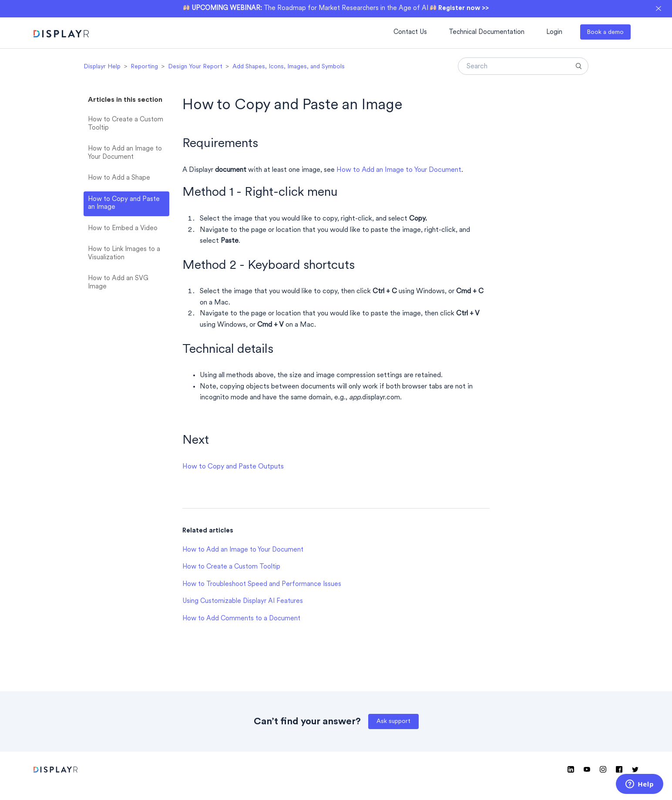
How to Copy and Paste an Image (124, 204)
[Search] (523, 66)
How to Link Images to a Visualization (124, 254)
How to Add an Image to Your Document (125, 153)
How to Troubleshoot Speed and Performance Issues (262, 584)
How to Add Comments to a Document (241, 619)
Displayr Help (102, 67)
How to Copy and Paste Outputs (233, 467)
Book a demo (605, 32)
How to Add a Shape (119, 178)
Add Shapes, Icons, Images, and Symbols (289, 67)
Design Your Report (195, 67)
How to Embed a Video (123, 229)
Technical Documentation (487, 32)
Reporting (144, 67)
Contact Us (410, 32)
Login (554, 32)
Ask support (393, 721)
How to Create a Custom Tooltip (126, 124)
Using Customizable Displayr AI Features (243, 601)
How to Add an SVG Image (118, 283)
